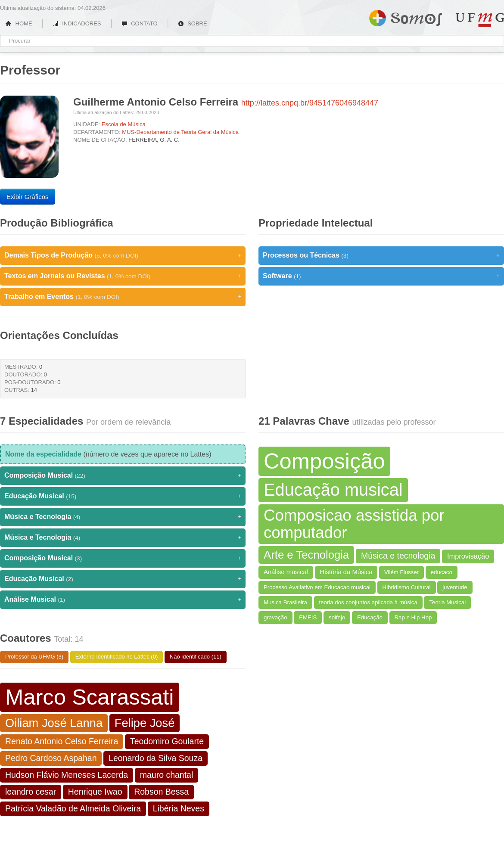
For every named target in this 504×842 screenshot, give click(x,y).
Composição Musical (123, 475)
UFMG (480, 20)
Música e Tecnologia (123, 517)
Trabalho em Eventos (123, 297)
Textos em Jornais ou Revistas (123, 276)
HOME (19, 23)
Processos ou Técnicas (381, 255)
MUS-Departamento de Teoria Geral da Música (180, 132)
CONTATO (140, 23)
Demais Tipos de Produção (123, 255)
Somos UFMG (406, 16)
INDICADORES (77, 23)
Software (381, 276)
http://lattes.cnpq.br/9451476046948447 (310, 103)
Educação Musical (123, 496)
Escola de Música (124, 124)
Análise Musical (123, 600)
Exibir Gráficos (28, 197)
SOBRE (193, 23)
